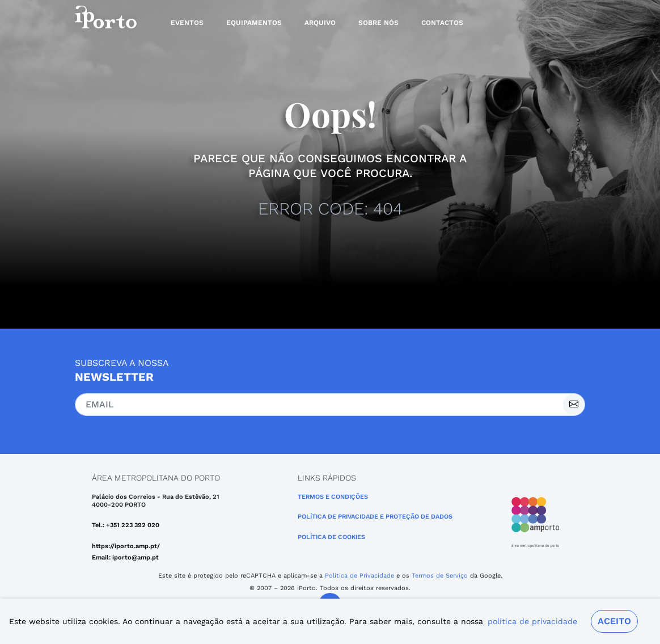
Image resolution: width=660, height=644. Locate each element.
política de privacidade (532, 621)
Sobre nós (378, 23)
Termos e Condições (333, 497)
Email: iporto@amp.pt (125, 557)
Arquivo (320, 23)
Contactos (442, 23)
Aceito (614, 621)
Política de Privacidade (359, 576)
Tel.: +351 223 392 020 (126, 525)
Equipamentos (254, 23)
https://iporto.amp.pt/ (126, 546)
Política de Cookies (331, 537)
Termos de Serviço (440, 576)
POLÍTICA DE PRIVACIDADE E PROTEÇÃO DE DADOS (375, 517)
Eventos (187, 23)
